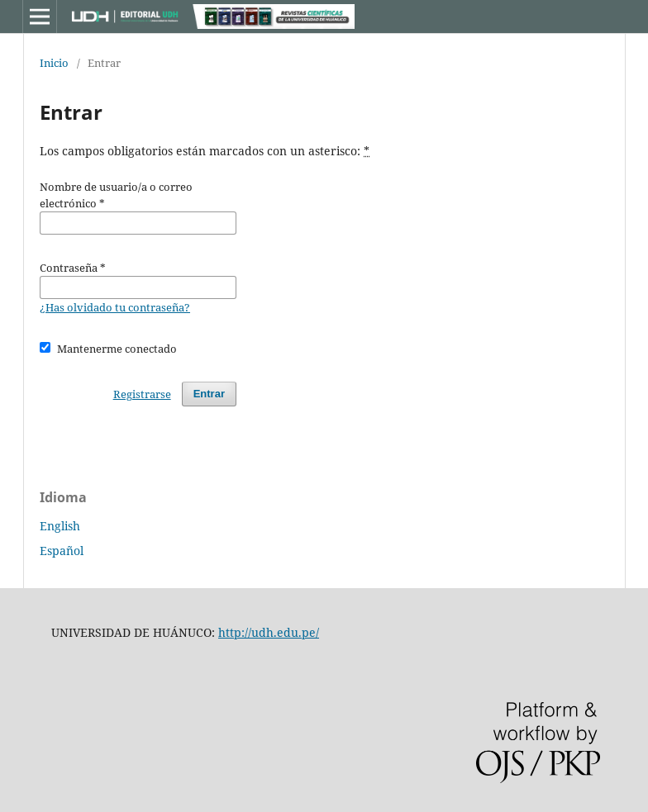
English (60, 526)
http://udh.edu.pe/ (269, 632)
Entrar (209, 394)
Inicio (54, 63)
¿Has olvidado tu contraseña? (115, 307)
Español (62, 551)
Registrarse (142, 394)
